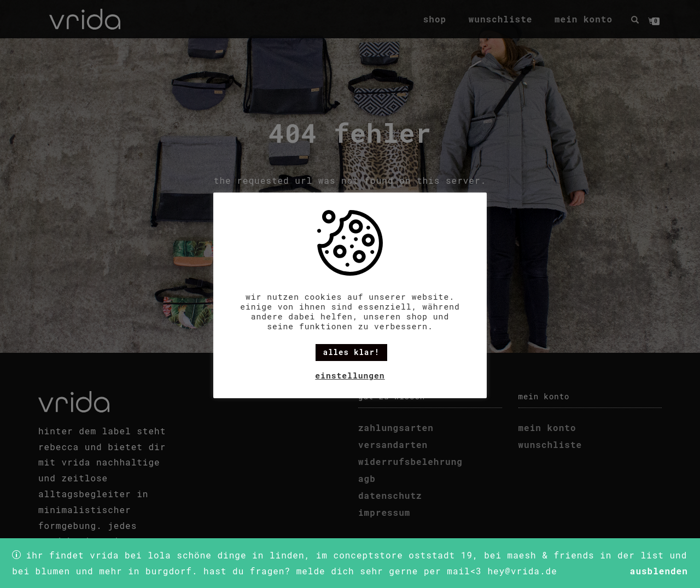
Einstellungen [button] (350, 375)
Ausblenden (659, 571)
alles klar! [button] (351, 352)
